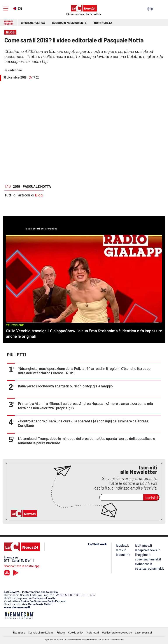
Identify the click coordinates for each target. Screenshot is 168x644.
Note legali (93, 632)
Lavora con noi (143, 632)
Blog (39, 195)
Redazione (19, 632)
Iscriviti (151, 497)
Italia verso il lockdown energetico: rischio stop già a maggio (65, 386)
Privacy (61, 632)
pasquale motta (37, 186)
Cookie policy (76, 632)
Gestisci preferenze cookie (117, 632)
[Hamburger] (6, 9)
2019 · (17, 186)
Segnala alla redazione (41, 632)
